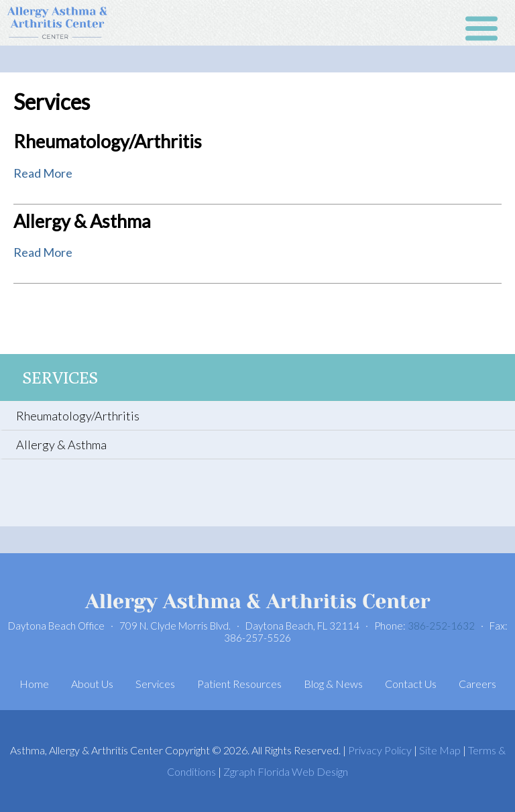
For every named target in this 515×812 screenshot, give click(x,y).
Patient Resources (239, 684)
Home (34, 684)
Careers (477, 684)
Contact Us (411, 684)
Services (60, 378)
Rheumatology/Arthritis (108, 141)
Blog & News (333, 684)
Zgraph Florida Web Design (286, 771)
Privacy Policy (380, 750)
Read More (43, 173)
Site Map (440, 750)
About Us (92, 684)
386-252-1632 (441, 626)
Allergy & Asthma (82, 221)
